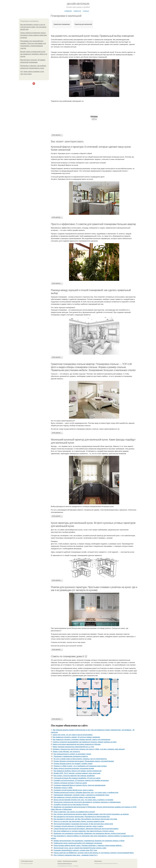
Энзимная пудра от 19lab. (63, 788)
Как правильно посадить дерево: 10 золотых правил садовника (76, 737)
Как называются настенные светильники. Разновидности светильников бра (82, 817)
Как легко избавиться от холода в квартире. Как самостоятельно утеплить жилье (84, 831)
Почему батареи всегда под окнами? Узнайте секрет (73, 764)
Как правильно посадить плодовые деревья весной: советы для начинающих (82, 739)
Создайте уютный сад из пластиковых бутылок (71, 805)
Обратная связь (98, 861)
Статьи (86, 11)
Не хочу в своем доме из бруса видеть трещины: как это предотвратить (80, 759)
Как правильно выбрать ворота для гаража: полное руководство (77, 771)
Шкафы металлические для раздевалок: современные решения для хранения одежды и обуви (89, 841)
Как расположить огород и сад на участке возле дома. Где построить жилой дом (33, 27)
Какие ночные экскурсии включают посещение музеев (74, 768)
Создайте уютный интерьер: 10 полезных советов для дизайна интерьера (81, 780)
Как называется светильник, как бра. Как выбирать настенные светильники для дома (85, 819)
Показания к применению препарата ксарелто (71, 756)
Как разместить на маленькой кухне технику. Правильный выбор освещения (92, 36)
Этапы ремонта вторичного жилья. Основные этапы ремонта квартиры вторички (34, 35)
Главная (68, 11)
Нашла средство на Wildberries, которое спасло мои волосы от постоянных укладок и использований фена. (94, 853)
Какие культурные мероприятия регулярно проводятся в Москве (77, 744)
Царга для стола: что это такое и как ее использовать (73, 735)
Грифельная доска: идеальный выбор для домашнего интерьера (78, 843)
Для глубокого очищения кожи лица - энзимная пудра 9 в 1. (76, 855)
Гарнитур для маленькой (83, 24)
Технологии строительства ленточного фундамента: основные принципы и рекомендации (87, 802)
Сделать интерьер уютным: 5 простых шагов (70, 783)
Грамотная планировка (62, 24)
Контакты (60, 861)
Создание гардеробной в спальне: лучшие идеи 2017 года (75, 850)
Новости (77, 11)
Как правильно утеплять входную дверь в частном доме (74, 797)
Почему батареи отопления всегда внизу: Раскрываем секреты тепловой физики (84, 761)
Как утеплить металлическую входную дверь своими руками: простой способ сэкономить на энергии (91, 814)
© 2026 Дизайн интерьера (27, 861)
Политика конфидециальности (65, 864)
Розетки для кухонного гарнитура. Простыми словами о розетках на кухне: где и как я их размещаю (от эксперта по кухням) (94, 589)
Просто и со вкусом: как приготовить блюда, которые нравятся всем (79, 821)
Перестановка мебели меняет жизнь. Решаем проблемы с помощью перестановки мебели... (88, 845)
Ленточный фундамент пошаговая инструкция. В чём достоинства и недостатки (83, 824)
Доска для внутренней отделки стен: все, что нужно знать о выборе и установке (83, 800)
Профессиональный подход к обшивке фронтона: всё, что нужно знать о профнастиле (86, 792)
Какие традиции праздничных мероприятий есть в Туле (73, 747)
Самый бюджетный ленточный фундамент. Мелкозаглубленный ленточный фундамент (86, 829)
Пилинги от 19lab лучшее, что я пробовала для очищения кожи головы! (80, 766)
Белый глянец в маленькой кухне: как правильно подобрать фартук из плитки (34, 54)
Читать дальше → (57, 135)
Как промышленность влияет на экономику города (72, 754)
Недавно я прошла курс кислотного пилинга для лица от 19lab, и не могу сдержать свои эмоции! (89, 749)
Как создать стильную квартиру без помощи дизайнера (74, 776)
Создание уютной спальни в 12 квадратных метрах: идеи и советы (78, 826)
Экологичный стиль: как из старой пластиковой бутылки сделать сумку (80, 848)
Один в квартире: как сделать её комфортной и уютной (74, 812)
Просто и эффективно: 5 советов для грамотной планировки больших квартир (93, 224)
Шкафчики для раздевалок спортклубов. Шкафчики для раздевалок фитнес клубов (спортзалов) (90, 833)
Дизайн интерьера (78, 4)
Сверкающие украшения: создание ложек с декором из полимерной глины (81, 795)
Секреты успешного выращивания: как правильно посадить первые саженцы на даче (85, 742)
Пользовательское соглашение (70, 861)
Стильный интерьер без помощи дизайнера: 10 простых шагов (77, 778)
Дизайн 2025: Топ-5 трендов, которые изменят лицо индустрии (77, 773)
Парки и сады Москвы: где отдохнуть (66, 752)
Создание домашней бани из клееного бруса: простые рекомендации (79, 785)
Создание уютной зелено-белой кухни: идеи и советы (73, 790)
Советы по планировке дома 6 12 (69, 656)
